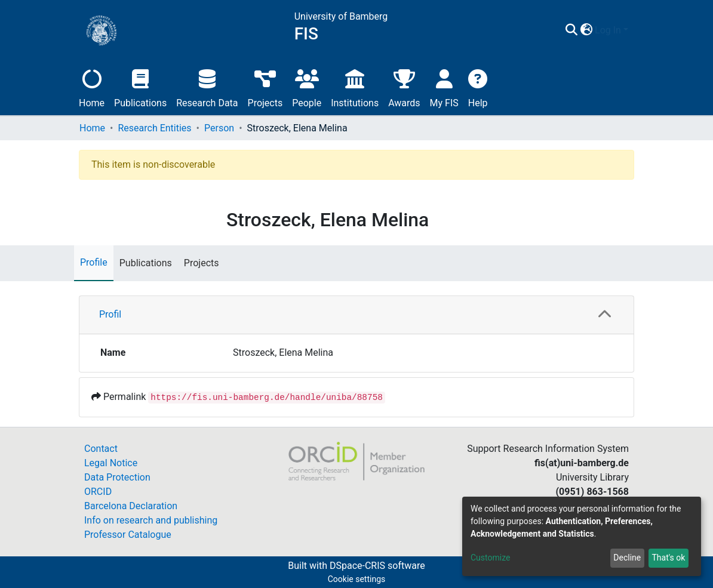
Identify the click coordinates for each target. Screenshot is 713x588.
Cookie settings (357, 579)
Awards (404, 87)
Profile (94, 262)
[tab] (356, 315)
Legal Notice (111, 463)
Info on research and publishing (151, 520)
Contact (101, 449)
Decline (627, 558)
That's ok (668, 558)
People (307, 87)
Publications (140, 87)
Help (478, 87)
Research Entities (154, 128)
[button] (586, 30)
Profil (110, 314)
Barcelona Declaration (131, 506)
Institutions (355, 87)
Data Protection (117, 477)
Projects (265, 87)
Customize (490, 558)
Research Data (207, 87)
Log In (608, 30)
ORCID (98, 492)
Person (219, 128)
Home (92, 87)
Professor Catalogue (128, 535)
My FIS (444, 87)
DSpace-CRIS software (377, 566)
